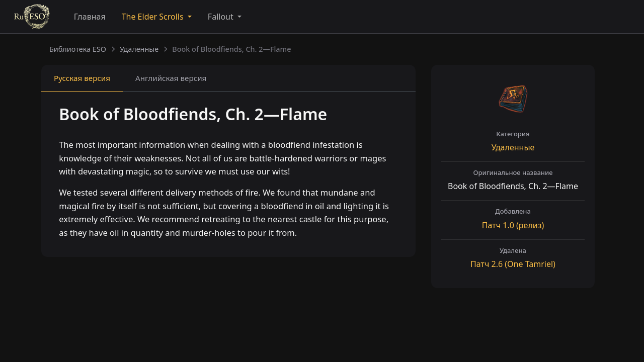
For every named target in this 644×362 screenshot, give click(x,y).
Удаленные (139, 49)
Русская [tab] (82, 78)
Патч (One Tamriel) (513, 264)
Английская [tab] (171, 78)
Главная (90, 17)
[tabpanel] (228, 175)
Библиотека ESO (78, 49)
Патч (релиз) (513, 225)
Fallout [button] (222, 17)
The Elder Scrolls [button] (154, 17)
